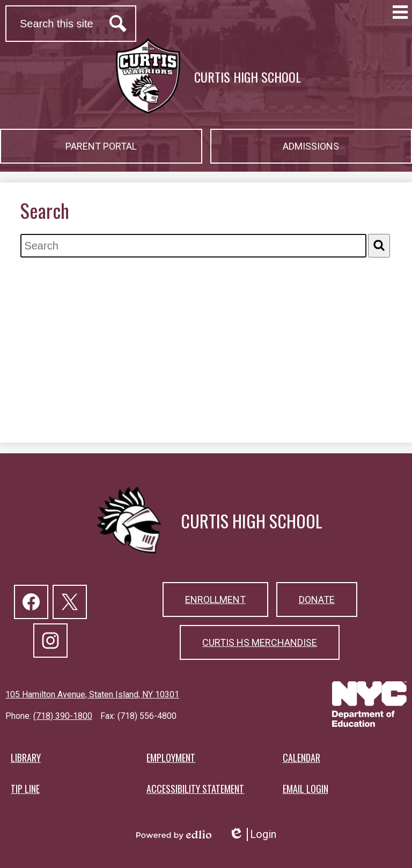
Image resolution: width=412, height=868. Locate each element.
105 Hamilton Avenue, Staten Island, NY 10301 (92, 694)
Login (252, 834)
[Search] (379, 245)
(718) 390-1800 (63, 716)
